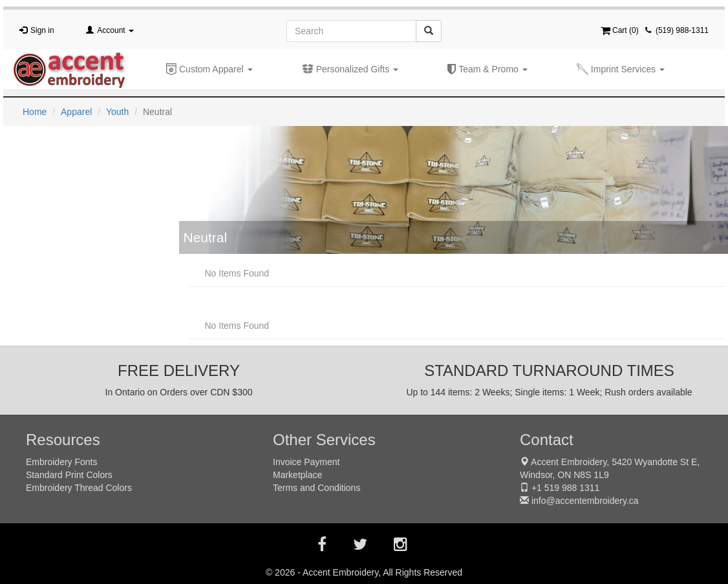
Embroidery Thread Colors (79, 488)
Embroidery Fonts (61, 462)
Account (115, 30)
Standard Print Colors (69, 475)
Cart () (620, 30)
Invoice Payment (306, 462)
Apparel (76, 112)
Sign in (42, 30)
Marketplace (297, 475)
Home (35, 112)
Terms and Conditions (316, 488)
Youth (117, 112)
